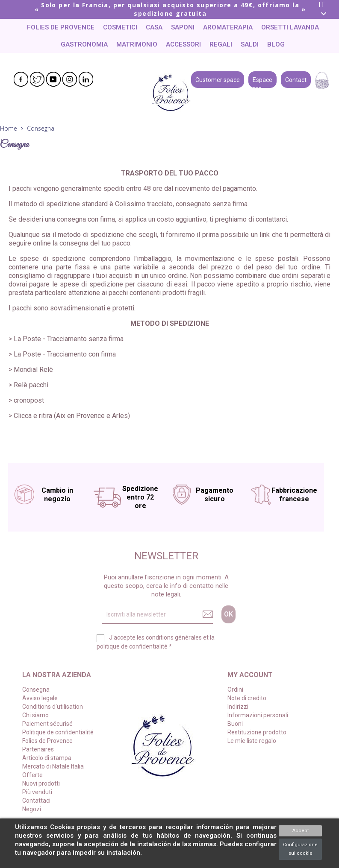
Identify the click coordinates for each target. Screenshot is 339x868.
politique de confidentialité (132, 646)
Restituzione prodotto (257, 732)
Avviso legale (40, 698)
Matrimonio (137, 44)
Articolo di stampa (47, 758)
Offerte (32, 775)
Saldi (250, 44)
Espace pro (262, 79)
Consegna (36, 690)
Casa (154, 27)
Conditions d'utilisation (53, 707)
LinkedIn (86, 79)
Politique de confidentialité (58, 732)
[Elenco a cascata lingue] (326, 9)
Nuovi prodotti (41, 783)
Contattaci (36, 801)
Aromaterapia (228, 27)
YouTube (53, 79)
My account (250, 675)
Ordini (235, 690)
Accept (301, 831)
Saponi (183, 27)
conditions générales (174, 637)
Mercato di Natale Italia (53, 766)
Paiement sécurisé (47, 724)
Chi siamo (35, 715)
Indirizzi (238, 707)
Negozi (32, 809)
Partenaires (38, 749)
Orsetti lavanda (290, 27)
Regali (221, 44)
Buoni (235, 724)
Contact (296, 79)
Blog (276, 44)
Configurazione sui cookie (300, 849)
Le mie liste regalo (252, 741)
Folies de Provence (61, 27)
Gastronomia (84, 44)
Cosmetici (120, 27)
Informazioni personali (258, 715)
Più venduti (37, 792)
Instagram (70, 79)
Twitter (37, 79)
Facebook (21, 79)
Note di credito (247, 698)
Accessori (183, 44)
